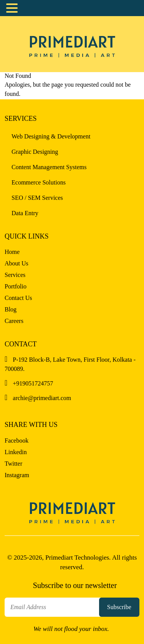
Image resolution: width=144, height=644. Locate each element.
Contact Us (18, 298)
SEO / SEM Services (37, 198)
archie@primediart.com (38, 398)
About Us (17, 263)
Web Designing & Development (51, 136)
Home (12, 252)
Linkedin (16, 452)
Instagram (17, 475)
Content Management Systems (49, 167)
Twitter (13, 464)
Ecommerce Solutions (39, 182)
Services (15, 275)
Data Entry (25, 213)
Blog (11, 309)
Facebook (17, 441)
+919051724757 (29, 383)
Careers (14, 321)
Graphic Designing (35, 152)
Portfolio (16, 286)
